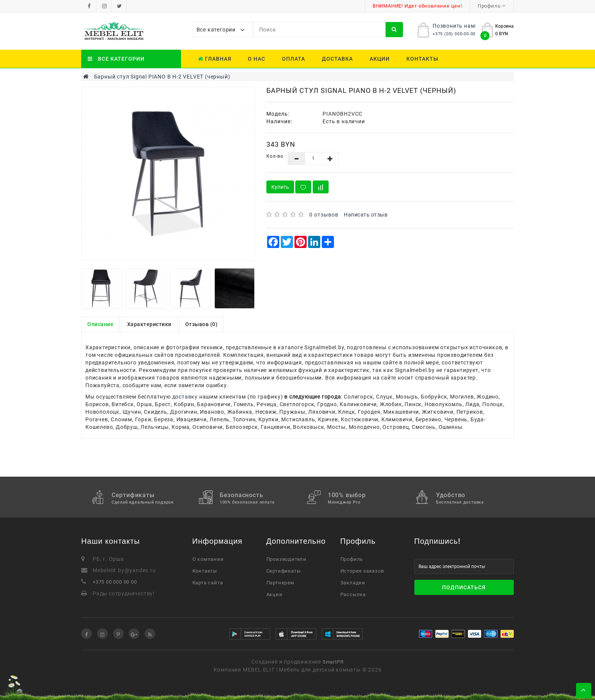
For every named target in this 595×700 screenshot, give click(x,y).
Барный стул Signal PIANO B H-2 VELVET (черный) (162, 77)
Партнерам (280, 583)
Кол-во (275, 156)
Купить (280, 187)
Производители (286, 559)
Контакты (422, 59)
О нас (257, 59)
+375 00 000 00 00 (115, 582)
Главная (215, 59)
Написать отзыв (366, 215)
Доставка (337, 59)
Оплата (294, 59)
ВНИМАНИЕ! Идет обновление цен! (417, 6)
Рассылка (353, 594)
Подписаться (464, 587)
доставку (185, 397)
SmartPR (333, 662)
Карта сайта (208, 583)
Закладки (353, 583)
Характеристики (149, 324)
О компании (208, 559)
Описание (100, 324)
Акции (380, 59)
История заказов (362, 571)
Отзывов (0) (201, 324)
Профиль (352, 559)
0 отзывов (324, 215)
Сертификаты (284, 571)
